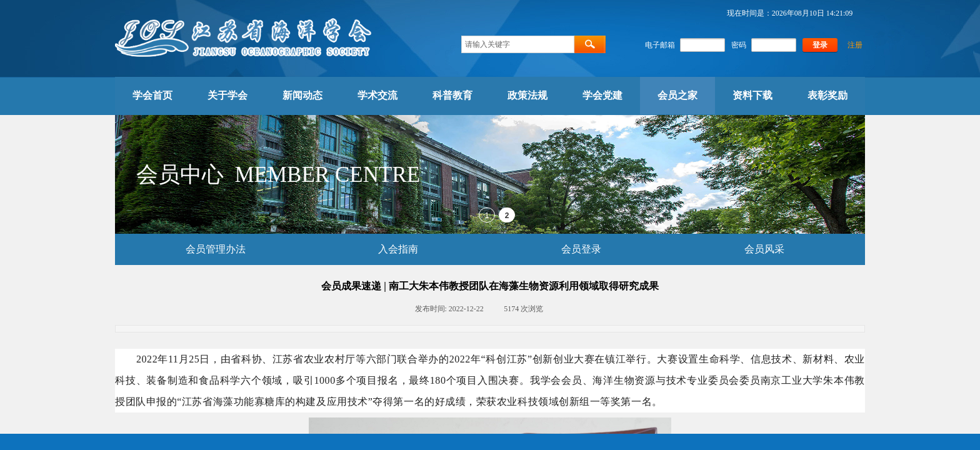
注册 (855, 45)
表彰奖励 (827, 95)
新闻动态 (302, 95)
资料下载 (752, 95)
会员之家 (677, 95)
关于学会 (227, 95)
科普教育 (452, 95)
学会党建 (602, 95)
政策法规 (527, 95)
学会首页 (152, 95)
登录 (820, 45)
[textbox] (518, 44)
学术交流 (377, 95)
